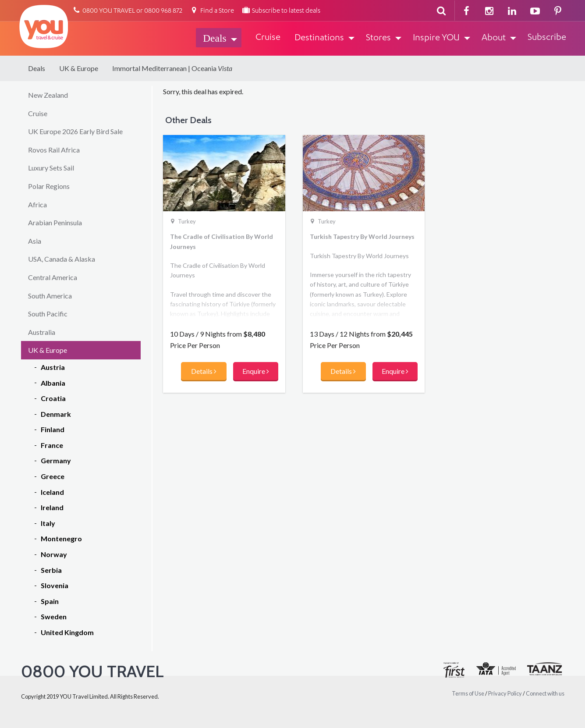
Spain (50, 601)
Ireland (52, 507)
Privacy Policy (505, 693)
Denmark (56, 414)
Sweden (54, 616)
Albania (53, 383)
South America (50, 296)
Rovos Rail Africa (54, 150)
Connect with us (545, 693)
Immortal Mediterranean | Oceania (172, 68)
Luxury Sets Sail (51, 168)
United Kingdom (67, 632)
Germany (56, 460)
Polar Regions (49, 186)
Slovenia (55, 585)
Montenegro (61, 538)
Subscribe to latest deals (281, 11)
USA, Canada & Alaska (62, 259)
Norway (54, 554)
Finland (53, 429)
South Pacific (48, 314)
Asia (35, 241)
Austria (53, 367)
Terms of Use (468, 693)
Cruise (38, 113)
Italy (48, 523)
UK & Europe (79, 68)
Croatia (53, 398)
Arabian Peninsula (55, 222)
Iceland (52, 492)
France (52, 445)
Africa (37, 204)
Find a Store (212, 11)
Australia (42, 332)
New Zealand (48, 95)
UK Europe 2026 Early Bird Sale (75, 131)
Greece (53, 476)
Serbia (51, 570)
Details (204, 371)
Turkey (187, 221)
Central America (53, 277)
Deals (37, 68)
